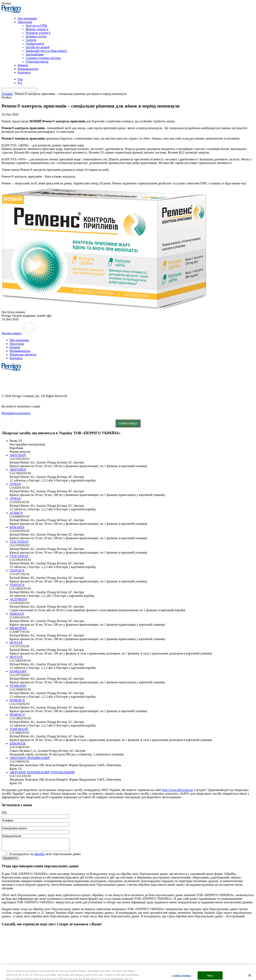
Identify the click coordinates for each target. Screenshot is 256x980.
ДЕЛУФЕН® (18, 599)
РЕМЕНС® (17, 700)
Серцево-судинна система (43, 58)
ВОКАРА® (17, 527)
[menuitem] (20, 79)
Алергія (31, 40)
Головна (7, 94)
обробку (40, 856)
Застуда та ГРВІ (36, 26)
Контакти (24, 72)
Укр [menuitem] (20, 79)
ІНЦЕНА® (17, 614)
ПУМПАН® (18, 671)
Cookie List (128, 389)
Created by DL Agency (16, 400)
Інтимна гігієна (36, 36)
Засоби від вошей (37, 47)
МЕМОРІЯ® (18, 628)
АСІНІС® (16, 513)
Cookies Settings (128, 423)
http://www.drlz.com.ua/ (178, 790)
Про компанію (27, 18)
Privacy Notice (128, 383)
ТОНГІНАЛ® (19, 729)
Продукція (25, 22)
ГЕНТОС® (17, 570)
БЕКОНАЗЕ (18, 743)
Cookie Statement (128, 378)
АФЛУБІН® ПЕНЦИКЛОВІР (30, 758)
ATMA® (15, 484)
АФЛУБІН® (18, 455)
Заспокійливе (35, 54)
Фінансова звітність (23, 354)
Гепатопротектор (37, 62)
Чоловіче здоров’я (38, 33)
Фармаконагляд (28, 69)
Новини (23, 65)
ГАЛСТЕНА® (19, 542)
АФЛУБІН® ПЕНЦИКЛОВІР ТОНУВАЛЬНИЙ (42, 772)
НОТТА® (16, 643)
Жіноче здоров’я (37, 29)
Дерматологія (35, 44)
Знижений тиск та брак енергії (46, 51)
